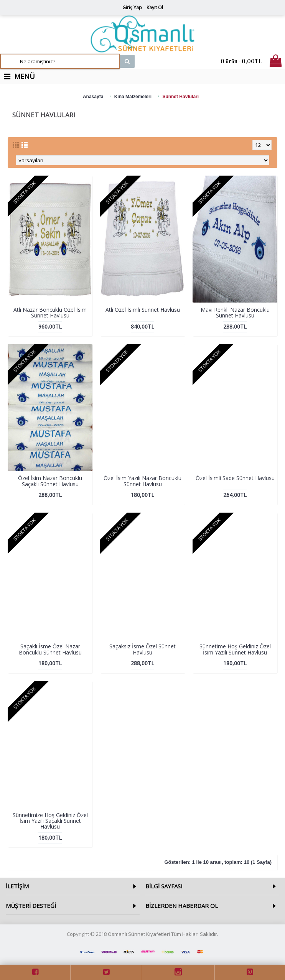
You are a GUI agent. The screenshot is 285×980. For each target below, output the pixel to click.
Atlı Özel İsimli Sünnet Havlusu (143, 310)
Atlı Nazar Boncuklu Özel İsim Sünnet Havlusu (50, 312)
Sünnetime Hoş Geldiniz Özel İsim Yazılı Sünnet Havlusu (235, 649)
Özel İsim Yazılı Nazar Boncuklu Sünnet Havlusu (142, 481)
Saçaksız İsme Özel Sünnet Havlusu (142, 649)
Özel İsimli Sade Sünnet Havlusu (235, 478)
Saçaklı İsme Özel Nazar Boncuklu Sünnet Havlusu (50, 649)
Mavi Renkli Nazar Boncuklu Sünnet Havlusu (235, 312)
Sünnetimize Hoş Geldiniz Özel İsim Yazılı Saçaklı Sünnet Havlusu (50, 821)
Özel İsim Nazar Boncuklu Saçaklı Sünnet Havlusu (50, 481)
